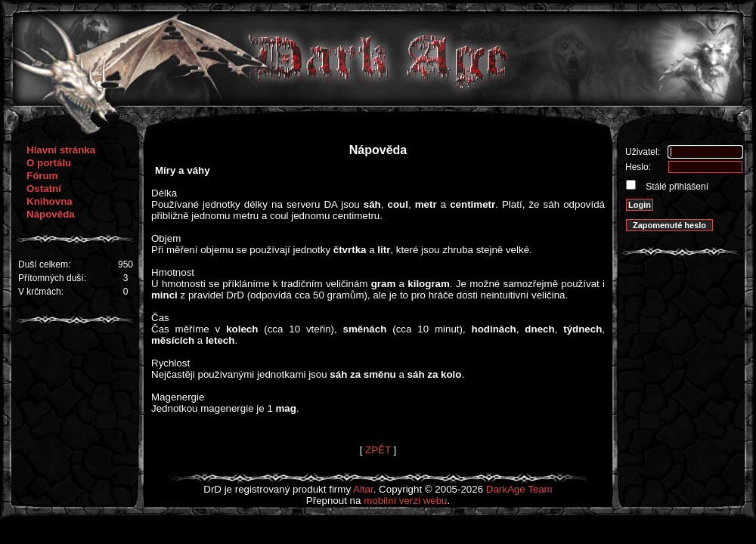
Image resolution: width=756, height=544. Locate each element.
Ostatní (44, 189)
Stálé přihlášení (676, 187)
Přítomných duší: (52, 278)
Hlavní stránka (61, 150)
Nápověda (51, 214)
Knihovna (50, 201)
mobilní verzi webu (405, 501)
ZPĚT (378, 450)
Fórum (42, 176)
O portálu (49, 163)
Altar (363, 489)
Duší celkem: (44, 264)
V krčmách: (41, 292)
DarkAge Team (519, 489)
